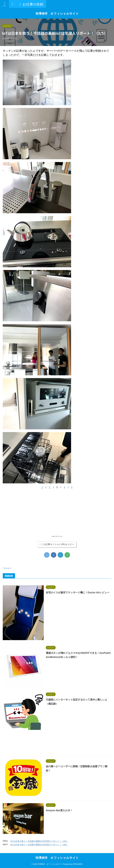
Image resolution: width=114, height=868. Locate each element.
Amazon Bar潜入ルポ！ (59, 810)
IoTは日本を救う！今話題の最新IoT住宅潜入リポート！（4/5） (39, 845)
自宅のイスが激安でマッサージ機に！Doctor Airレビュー (78, 593)
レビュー (8, 568)
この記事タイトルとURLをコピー (57, 544)
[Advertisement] (57, 516)
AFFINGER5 (78, 864)
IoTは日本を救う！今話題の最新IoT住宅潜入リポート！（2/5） (39, 841)
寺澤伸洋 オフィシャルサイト (57, 14)
